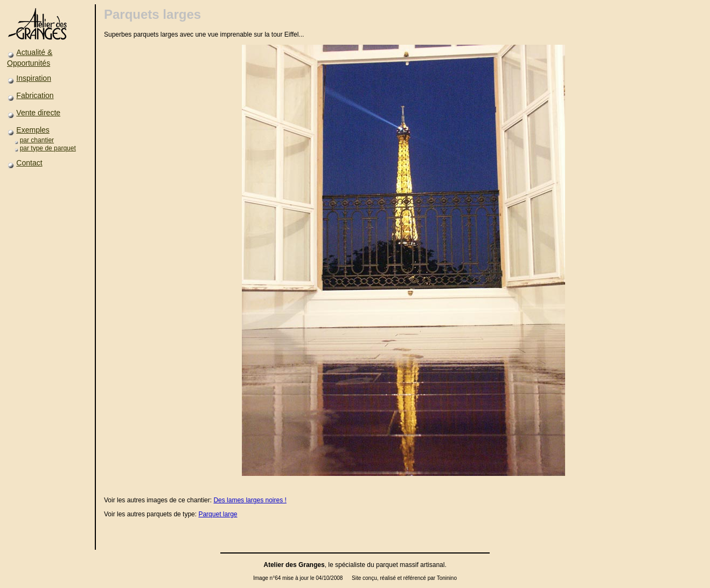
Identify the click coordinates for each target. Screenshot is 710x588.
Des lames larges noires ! (250, 500)
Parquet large (218, 514)
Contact (29, 163)
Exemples (33, 130)
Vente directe (38, 113)
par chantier (37, 140)
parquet (387, 565)
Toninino (447, 578)
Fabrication (35, 95)
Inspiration (34, 78)
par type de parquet (48, 148)
